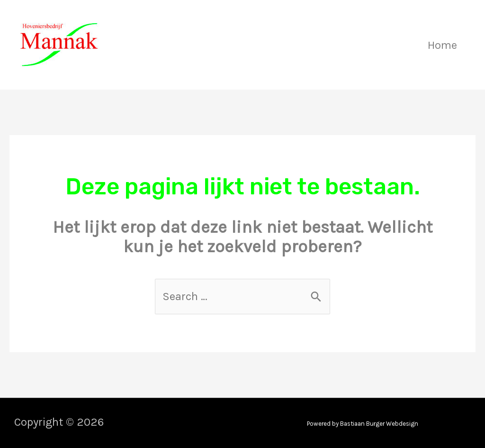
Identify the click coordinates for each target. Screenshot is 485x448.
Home (442, 45)
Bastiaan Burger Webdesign (379, 424)
